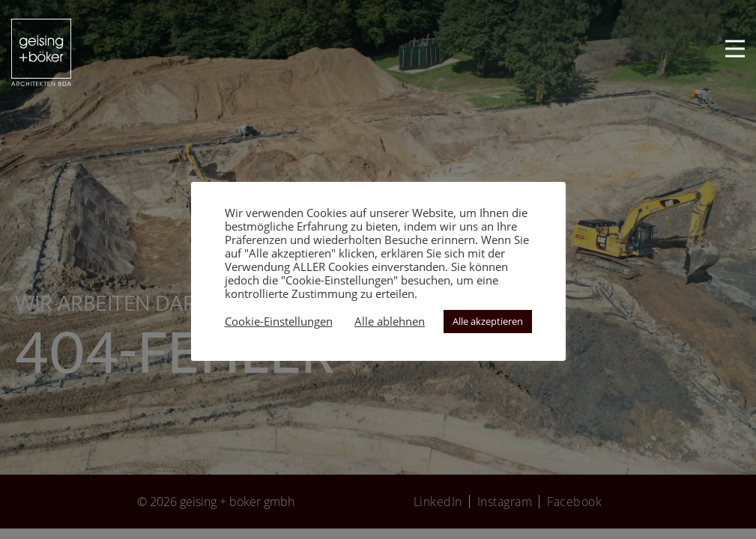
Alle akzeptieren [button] (488, 321)
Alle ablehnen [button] (390, 321)
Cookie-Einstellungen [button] (279, 321)
